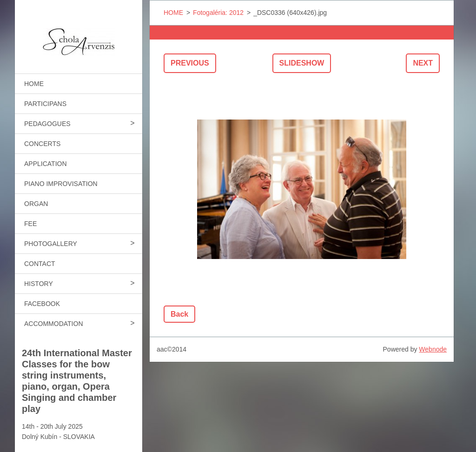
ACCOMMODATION (54, 324)
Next (423, 63)
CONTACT (40, 264)
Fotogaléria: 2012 (218, 13)
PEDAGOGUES (47, 124)
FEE (30, 224)
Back (179, 314)
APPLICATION (46, 164)
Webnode (433, 349)
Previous (190, 63)
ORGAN (36, 204)
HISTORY (39, 284)
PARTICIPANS (45, 104)
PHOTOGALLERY (51, 244)
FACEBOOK (42, 304)
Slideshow (302, 63)
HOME (34, 84)
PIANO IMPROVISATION (61, 184)
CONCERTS (42, 144)
